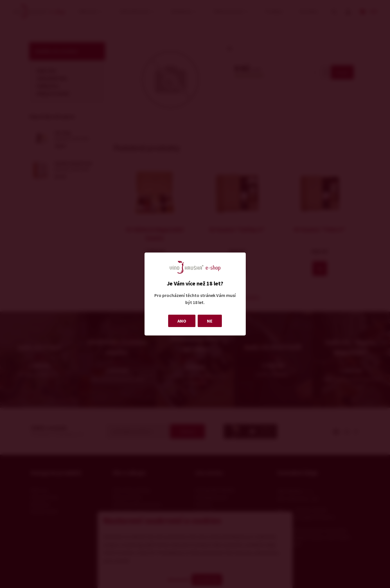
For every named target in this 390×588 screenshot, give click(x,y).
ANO (182, 321)
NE (210, 321)
